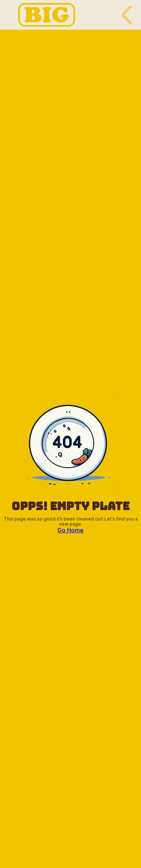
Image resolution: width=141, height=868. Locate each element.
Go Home (70, 530)
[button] (128, 15)
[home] (45, 15)
